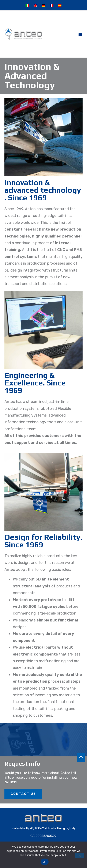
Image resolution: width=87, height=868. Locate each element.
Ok (44, 862)
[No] (79, 855)
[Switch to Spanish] (60, 6)
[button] (80, 34)
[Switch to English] (35, 6)
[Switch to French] (52, 6)
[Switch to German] (43, 6)
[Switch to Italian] (27, 6)
